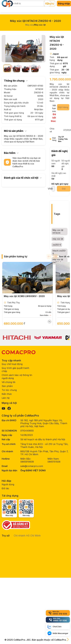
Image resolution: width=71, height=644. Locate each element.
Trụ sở (6, 536)
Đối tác (5, 488)
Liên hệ (6, 398)
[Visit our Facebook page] (9, 408)
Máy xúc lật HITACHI (58, 231)
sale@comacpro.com (32, 466)
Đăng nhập (64, 4)
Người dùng (8, 484)
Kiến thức (7, 394)
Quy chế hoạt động (12, 364)
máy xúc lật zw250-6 (58, 261)
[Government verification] (18, 525)
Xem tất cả (64, 256)
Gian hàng (59, 139)
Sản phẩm (7, 386)
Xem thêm (45, 315)
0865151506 (54, 462)
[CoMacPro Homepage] (19, 352)
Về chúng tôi (8, 382)
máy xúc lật (58, 239)
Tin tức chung (9, 390)
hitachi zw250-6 (59, 252)
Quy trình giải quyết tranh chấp (15, 370)
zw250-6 (57, 245)
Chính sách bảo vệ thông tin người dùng (17, 377)
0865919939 (27, 462)
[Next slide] (40, 49)
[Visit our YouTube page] (3, 408)
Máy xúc (29, 25)
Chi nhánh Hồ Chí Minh (27, 536)
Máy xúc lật (40, 25)
